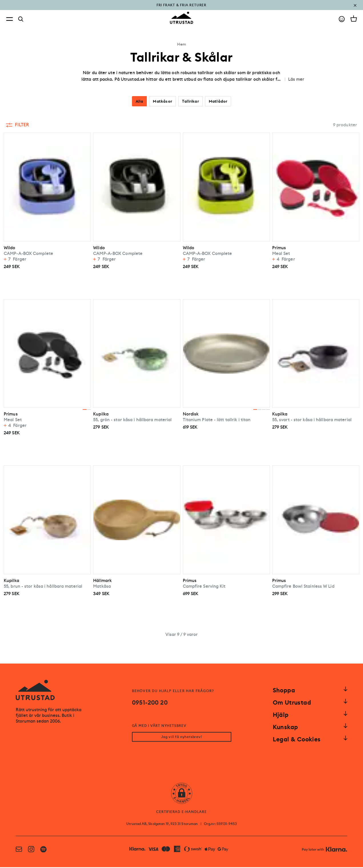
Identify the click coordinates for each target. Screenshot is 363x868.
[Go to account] (342, 19)
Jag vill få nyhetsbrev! (181, 738)
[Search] (21, 19)
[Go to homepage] (182, 18)
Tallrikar (190, 101)
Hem (181, 44)
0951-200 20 (150, 703)
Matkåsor (163, 101)
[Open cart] (354, 19)
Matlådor (218, 101)
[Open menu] (9, 19)
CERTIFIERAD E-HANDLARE (181, 813)
